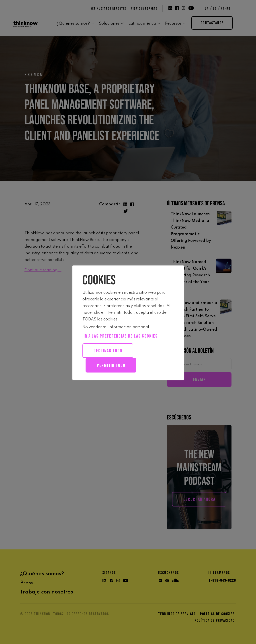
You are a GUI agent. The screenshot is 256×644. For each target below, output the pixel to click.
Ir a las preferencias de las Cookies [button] (121, 336)
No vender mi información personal (116, 327)
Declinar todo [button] (108, 351)
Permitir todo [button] (112, 365)
